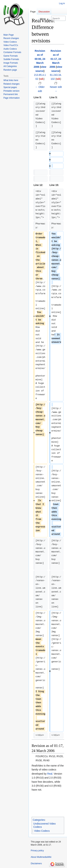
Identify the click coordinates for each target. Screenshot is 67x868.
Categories (39, 820)
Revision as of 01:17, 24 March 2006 (55, 59)
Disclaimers (36, 864)
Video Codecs (42, 831)
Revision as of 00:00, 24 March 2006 (39, 59)
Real (50, 774)
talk (42, 79)
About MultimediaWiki (41, 857)
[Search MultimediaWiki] (58, 18)
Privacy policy (37, 851)
